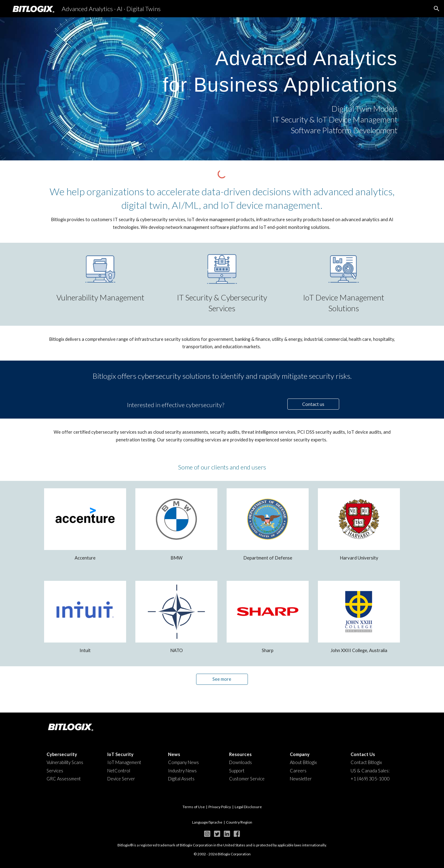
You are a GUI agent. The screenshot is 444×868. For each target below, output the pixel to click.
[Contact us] (313, 404)
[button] (437, 9)
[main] (222, 68)
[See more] (222, 679)
